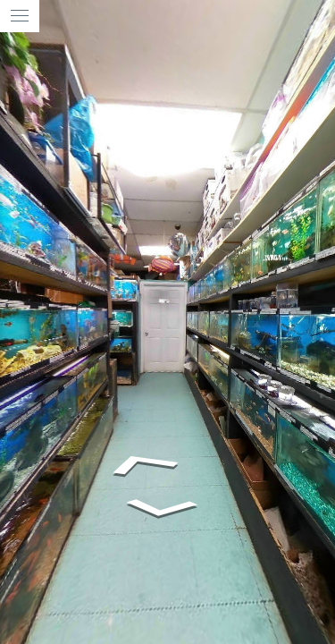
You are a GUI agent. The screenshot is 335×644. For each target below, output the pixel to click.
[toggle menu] (20, 16)
